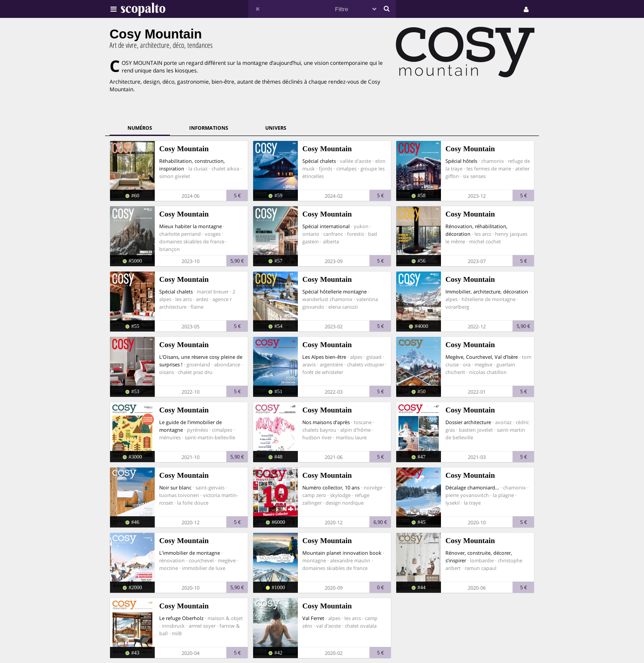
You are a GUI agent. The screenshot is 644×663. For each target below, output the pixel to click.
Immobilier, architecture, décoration (487, 291)
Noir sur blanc (175, 487)
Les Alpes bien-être (324, 357)
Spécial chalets (319, 161)
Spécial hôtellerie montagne (335, 291)
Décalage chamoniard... (472, 487)
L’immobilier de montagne (190, 553)
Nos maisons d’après (326, 422)
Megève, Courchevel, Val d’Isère (482, 357)
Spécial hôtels (461, 161)
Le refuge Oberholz (181, 618)
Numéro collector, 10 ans (331, 487)
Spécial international (326, 226)
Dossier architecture (468, 422)
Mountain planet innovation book (342, 553)
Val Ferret (313, 618)
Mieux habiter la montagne (191, 226)
